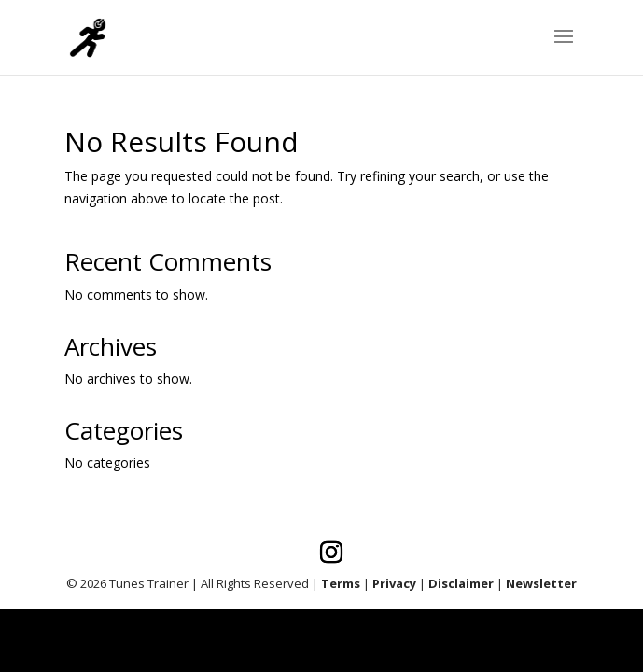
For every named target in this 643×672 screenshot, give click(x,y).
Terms (341, 583)
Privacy (394, 583)
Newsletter (541, 583)
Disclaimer (461, 583)
